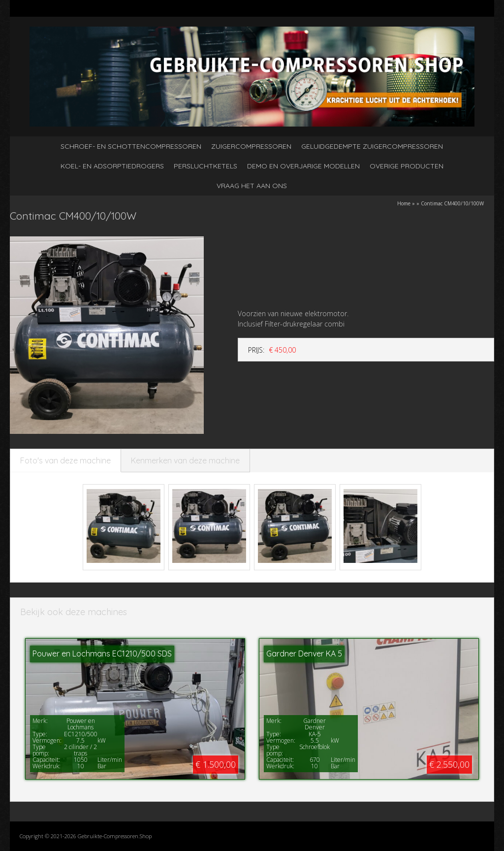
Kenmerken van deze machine (185, 460)
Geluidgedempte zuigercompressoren (372, 146)
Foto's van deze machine (65, 460)
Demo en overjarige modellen (303, 166)
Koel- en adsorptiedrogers (112, 166)
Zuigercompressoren (251, 146)
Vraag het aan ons (252, 186)
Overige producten (407, 166)
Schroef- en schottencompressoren (131, 146)
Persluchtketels (205, 166)
